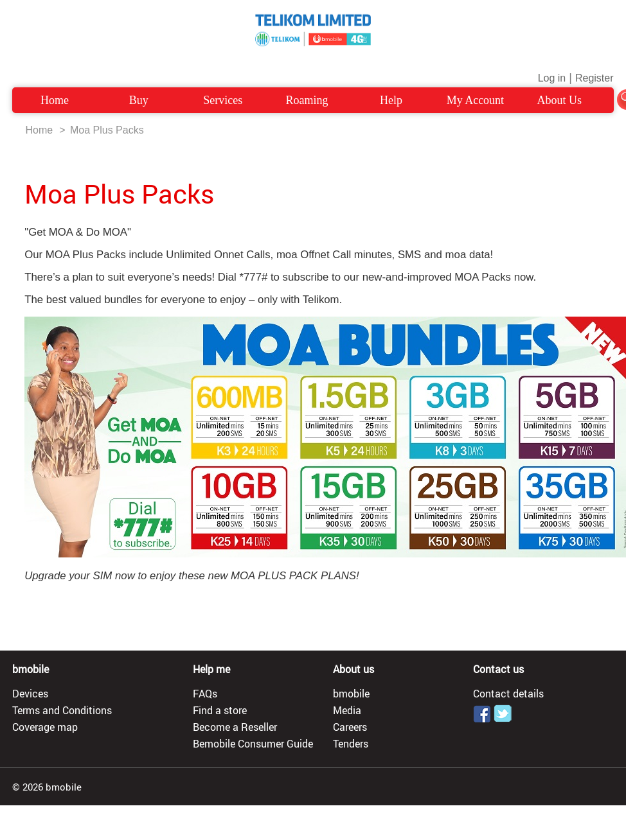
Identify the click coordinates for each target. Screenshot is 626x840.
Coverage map (45, 727)
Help (391, 100)
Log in (552, 78)
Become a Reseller (235, 727)
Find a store (220, 710)
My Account (476, 100)
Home (55, 100)
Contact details (508, 694)
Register (595, 78)
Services (223, 100)
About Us (560, 100)
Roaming (307, 100)
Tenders (351, 744)
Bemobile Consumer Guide (253, 744)
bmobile (351, 694)
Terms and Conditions (62, 710)
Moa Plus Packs (107, 130)
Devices (30, 694)
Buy (139, 100)
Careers (350, 727)
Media (347, 710)
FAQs (205, 694)
